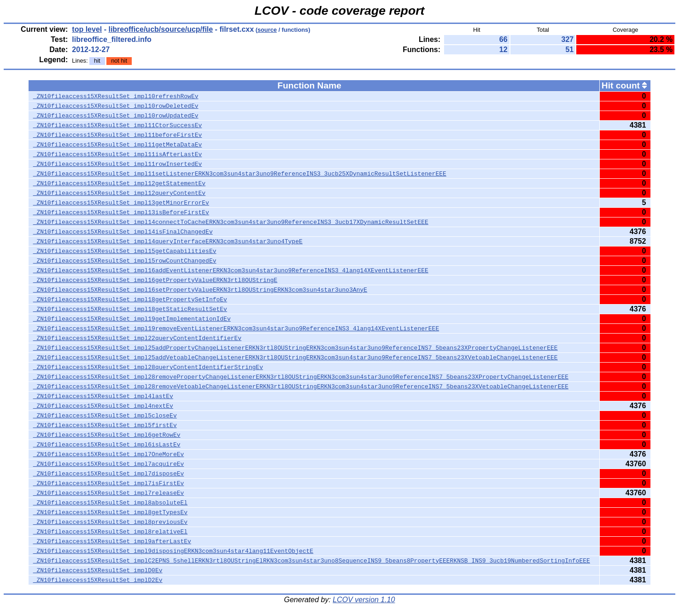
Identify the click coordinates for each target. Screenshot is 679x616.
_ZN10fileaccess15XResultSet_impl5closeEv (105, 416)
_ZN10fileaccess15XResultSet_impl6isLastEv (107, 445)
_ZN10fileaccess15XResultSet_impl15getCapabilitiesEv (125, 251)
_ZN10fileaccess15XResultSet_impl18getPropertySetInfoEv (130, 299)
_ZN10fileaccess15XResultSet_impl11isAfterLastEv (118, 154)
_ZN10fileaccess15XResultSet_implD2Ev (98, 580)
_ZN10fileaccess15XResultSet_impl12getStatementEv (119, 183)
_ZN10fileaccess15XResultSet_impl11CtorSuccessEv (118, 125)
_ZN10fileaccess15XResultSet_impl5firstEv (105, 425)
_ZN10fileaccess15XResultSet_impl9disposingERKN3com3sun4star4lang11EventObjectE (173, 551)
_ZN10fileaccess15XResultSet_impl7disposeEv (109, 474)
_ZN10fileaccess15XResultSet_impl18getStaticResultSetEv (130, 309)
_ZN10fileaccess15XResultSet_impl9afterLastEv (112, 541)
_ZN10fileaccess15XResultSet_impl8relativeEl (110, 532)
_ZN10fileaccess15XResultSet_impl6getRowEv (107, 435)
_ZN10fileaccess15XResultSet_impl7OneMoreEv (109, 454)
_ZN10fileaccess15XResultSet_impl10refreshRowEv (116, 96)
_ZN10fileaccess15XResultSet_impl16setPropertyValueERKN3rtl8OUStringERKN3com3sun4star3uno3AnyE (200, 290)
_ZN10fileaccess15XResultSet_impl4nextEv (103, 406)
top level (87, 29)
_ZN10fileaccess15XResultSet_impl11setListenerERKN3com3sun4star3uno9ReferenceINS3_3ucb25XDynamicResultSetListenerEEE (240, 174)
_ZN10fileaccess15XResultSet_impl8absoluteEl (110, 503)
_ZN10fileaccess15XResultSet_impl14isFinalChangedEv (123, 232)
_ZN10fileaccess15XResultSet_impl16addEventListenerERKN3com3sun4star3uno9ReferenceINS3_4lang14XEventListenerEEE (231, 270)
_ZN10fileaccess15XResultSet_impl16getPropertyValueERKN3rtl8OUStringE (155, 280)
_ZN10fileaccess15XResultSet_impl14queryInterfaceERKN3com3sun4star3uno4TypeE (168, 241)
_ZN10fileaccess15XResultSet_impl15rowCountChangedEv (125, 261)
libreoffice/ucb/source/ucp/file (161, 29)
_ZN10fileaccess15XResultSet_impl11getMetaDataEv (118, 145)
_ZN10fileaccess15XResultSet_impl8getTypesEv (110, 512)
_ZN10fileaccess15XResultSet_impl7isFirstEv (109, 483)
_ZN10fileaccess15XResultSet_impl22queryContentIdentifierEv (137, 338)
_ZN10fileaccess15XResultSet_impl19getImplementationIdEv (132, 319)
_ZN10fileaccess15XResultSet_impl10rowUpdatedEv (116, 116)
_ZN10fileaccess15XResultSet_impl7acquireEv (109, 464)
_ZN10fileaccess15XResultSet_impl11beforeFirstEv (118, 135)
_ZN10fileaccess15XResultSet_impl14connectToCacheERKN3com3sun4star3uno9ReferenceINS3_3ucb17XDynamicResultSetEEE (231, 222)
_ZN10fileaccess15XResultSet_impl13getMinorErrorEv (121, 203)
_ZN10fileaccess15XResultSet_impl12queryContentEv (119, 193)
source (267, 30)
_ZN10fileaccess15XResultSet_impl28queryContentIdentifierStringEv (148, 367)
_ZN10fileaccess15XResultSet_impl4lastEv (103, 396)
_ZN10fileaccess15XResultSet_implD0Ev (98, 570)
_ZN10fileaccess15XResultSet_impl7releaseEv (109, 493)
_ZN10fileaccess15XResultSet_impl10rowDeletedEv (116, 106)
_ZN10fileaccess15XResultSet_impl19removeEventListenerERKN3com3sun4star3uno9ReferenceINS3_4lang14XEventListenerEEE (236, 329)
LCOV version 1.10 (364, 600)
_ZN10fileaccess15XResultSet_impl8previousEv (110, 522)
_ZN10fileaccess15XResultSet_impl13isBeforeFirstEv (121, 212)
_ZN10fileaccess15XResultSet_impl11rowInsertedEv (118, 164)
